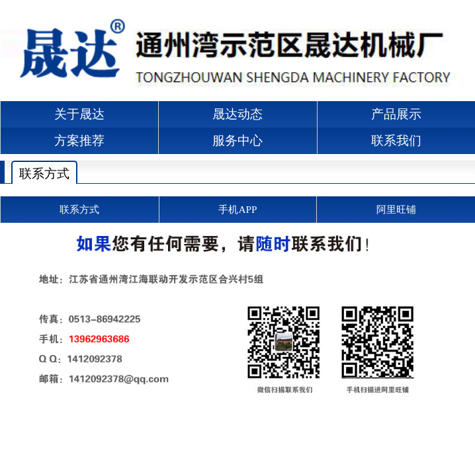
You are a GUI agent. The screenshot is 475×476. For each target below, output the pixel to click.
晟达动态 (237, 114)
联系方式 (44, 174)
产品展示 (396, 114)
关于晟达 (79, 114)
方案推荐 (79, 140)
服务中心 (237, 140)
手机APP (237, 209)
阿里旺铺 (396, 209)
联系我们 (396, 140)
